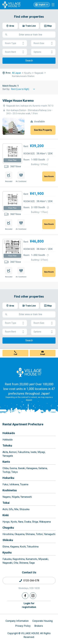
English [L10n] (42, 5)
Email (43, 354)
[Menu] (53, 5)
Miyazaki (43, 559)
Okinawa (24, 563)
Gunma (13, 468)
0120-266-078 (31, 580)
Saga (32, 563)
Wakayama (45, 522)
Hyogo (6, 522)
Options (43, 52)
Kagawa (14, 547)
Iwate (33, 452)
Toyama (24, 484)
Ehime (6, 547)
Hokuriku (8, 478)
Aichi (5, 509)
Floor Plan (12, 160)
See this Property (43, 130)
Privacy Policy (23, 626)
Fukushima (24, 452)
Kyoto (14, 522)
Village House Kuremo (18, 101)
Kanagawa (32, 468)
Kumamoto (31, 559)
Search (29, 61)
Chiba (5, 468)
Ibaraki (22, 468)
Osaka (28, 522)
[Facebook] (25, 596)
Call (15, 354)
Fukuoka (7, 559)
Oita (16, 563)
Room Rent (15, 52)
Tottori (39, 534)
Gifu (11, 509)
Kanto (6, 462)
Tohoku (7, 446)
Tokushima (33, 547)
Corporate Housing (42, 621)
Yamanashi (26, 497)
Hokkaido (9, 433)
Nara (21, 522)
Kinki (6, 515)
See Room (49, 176)
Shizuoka (24, 509)
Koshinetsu (10, 490)
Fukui (5, 484)
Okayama (19, 534)
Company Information (17, 621)
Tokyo (15, 472)
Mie (16, 509)
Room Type (15, 43)
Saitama (43, 468)
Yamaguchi (50, 534)
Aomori (13, 452)
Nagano (7, 497)
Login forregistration (29, 605)
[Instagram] (33, 596)
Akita (5, 452)
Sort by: (6, 89)
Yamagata (8, 456)
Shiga (35, 522)
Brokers (39, 626)
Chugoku (8, 528)
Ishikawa (14, 484)
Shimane (30, 534)
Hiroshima (8, 534)
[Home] (29, 372)
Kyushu (7, 552)
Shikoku (8, 540)
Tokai (6, 503)
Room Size (43, 43)
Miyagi (41, 452)
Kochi (23, 547)
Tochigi (6, 472)
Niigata (16, 497)
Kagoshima (19, 559)
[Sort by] (24, 89)
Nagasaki (8, 563)
